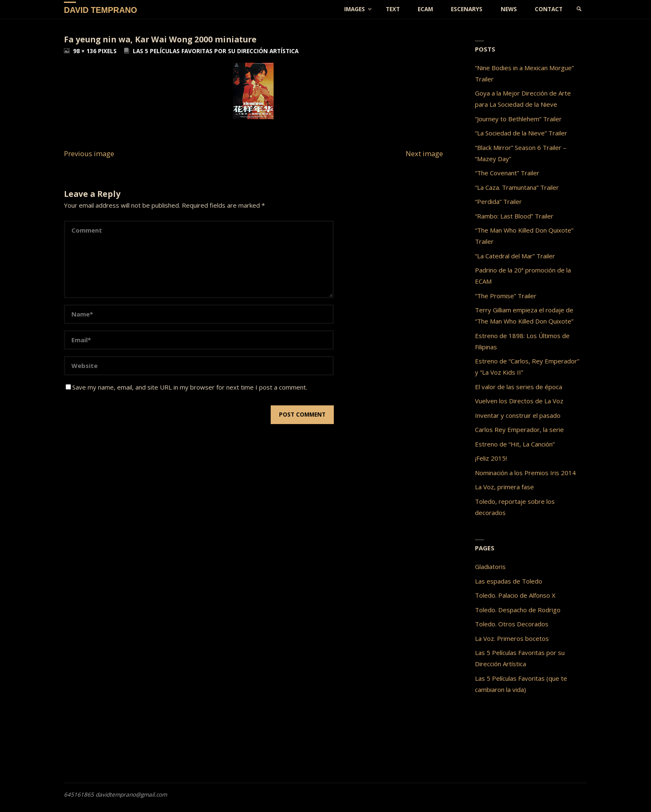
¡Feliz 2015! (491, 458)
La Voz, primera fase (504, 487)
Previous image (89, 153)
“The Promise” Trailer (506, 296)
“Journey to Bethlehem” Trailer (518, 119)
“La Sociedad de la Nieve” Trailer (521, 133)
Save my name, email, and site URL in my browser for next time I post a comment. (186, 387)
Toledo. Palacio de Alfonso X (515, 595)
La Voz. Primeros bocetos (512, 638)
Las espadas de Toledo (509, 581)
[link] (579, 9)
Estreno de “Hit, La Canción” (515, 444)
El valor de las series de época (519, 387)
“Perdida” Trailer (498, 201)
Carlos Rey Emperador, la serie (519, 429)
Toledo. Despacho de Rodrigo (518, 610)
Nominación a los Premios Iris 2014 (525, 473)
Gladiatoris (490, 567)
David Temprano (100, 10)
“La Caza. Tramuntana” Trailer (517, 187)
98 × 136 (86, 51)
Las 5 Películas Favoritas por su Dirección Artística (216, 51)
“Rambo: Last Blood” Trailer (514, 216)
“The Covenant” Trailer (507, 173)
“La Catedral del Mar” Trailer (515, 256)
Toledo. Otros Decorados (512, 624)
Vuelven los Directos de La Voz (519, 401)
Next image (424, 153)
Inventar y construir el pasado (518, 415)
